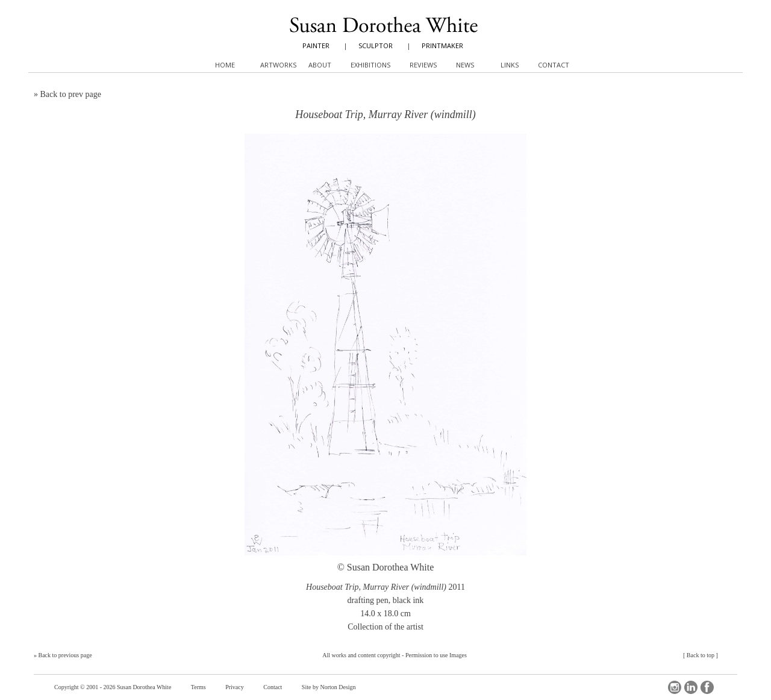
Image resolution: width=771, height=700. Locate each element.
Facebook (707, 687)
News (465, 65)
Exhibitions (370, 65)
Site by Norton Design (329, 687)
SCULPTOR (376, 45)
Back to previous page (65, 655)
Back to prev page (71, 94)
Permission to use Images (436, 655)
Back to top (701, 655)
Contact (273, 687)
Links (510, 65)
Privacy (235, 687)
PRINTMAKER (442, 45)
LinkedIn (691, 687)
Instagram (675, 687)
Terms (198, 687)
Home (225, 65)
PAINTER (316, 45)
